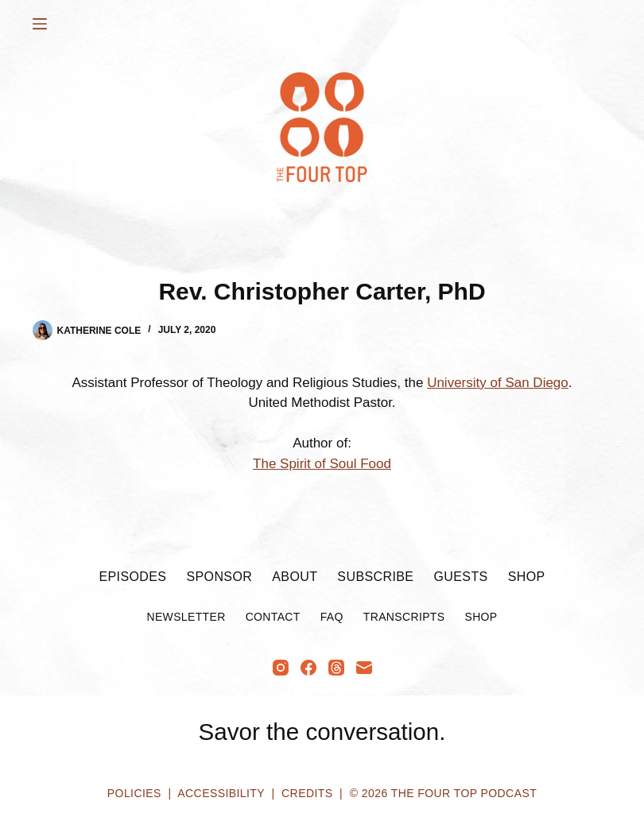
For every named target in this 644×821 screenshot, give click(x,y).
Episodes (132, 577)
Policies (134, 793)
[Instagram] (281, 668)
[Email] (364, 668)
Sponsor (219, 577)
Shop (527, 577)
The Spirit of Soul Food (322, 464)
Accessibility (221, 793)
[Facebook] (308, 668)
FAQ (332, 617)
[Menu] (40, 24)
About (295, 577)
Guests (460, 577)
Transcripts (404, 617)
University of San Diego (498, 383)
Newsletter (186, 617)
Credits (307, 793)
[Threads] (336, 668)
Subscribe (375, 577)
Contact (273, 617)
